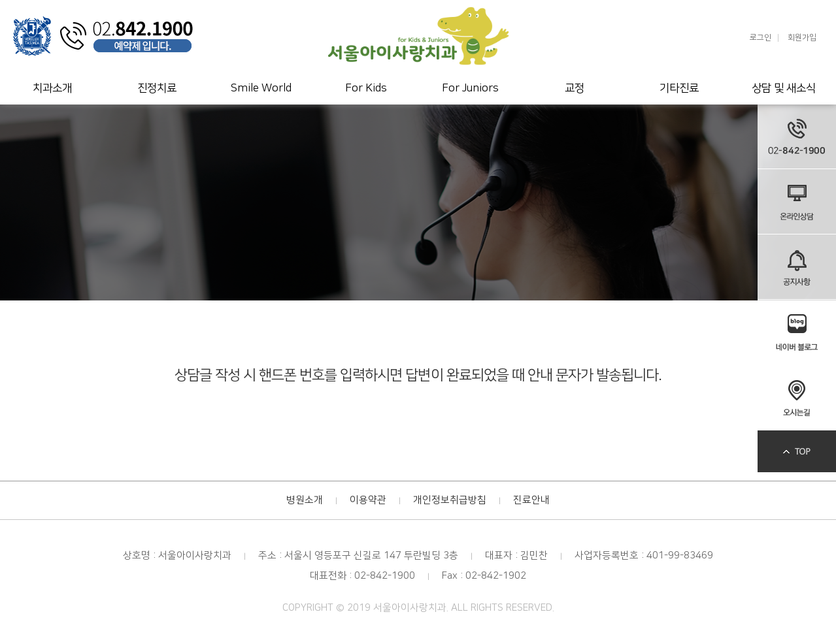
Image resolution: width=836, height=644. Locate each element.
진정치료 (157, 88)
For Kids (366, 88)
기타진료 (679, 88)
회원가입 (802, 38)
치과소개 (52, 88)
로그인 (761, 38)
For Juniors (470, 88)
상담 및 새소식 (784, 88)
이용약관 (368, 500)
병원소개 (305, 500)
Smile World (261, 88)
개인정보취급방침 (450, 500)
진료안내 (531, 500)
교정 (575, 88)
